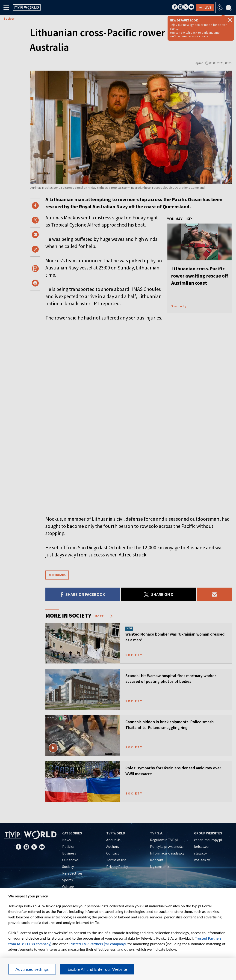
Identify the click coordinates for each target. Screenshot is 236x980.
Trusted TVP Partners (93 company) (97, 944)
